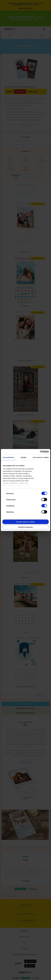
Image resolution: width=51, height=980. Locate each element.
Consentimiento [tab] (8, 457)
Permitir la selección (26, 527)
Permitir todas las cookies (26, 522)
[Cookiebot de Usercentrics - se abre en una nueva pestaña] (40, 452)
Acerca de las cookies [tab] (41, 457)
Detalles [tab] (24, 457)
